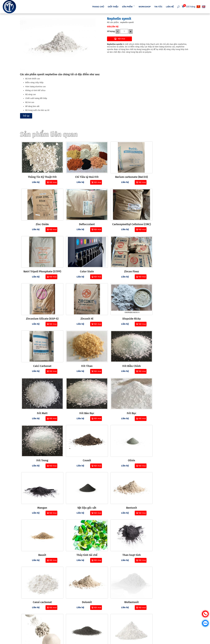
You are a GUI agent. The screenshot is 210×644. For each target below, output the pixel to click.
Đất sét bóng (169, 540)
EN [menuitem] (204, 7)
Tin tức (158, 7)
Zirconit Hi (126, 267)
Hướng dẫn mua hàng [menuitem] (104, 613)
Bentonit (169, 403)
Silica (169, 586)
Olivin (41, 403)
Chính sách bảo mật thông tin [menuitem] (108, 627)
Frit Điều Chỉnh (126, 312)
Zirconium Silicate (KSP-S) (84, 267)
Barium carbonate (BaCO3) (126, 175)
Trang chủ (98, 7)
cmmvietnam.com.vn (34, 636)
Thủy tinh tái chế (84, 449)
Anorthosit (169, 494)
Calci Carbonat (41, 312)
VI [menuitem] (199, 7)
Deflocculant (41, 221)
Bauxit (41, 449)
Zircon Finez (41, 267)
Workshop (145, 7)
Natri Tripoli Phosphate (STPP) (126, 221)
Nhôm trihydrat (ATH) (84, 586)
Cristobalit (41, 586)
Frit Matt (169, 312)
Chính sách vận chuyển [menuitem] (105, 622)
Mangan (84, 403)
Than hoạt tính (126, 449)
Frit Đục (84, 358)
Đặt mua (121, 39)
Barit (84, 540)
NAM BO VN (101, 642)
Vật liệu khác (126, 494)
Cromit (169, 358)
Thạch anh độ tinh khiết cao (126, 540)
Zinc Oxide (169, 175)
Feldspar (126, 586)
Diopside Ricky (169, 267)
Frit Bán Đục (41, 358)
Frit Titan (84, 312)
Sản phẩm (129, 6)
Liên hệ (170, 7)
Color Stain (169, 221)
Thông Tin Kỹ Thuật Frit (41, 175)
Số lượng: (111, 31)
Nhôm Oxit (41, 540)
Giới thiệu (113, 7)
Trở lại (26, 116)
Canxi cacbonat (169, 449)
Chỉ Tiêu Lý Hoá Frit (84, 175)
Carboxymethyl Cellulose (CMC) (84, 221)
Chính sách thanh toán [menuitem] (105, 618)
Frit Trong (126, 358)
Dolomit (41, 494)
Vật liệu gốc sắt (126, 403)
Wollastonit (84, 494)
